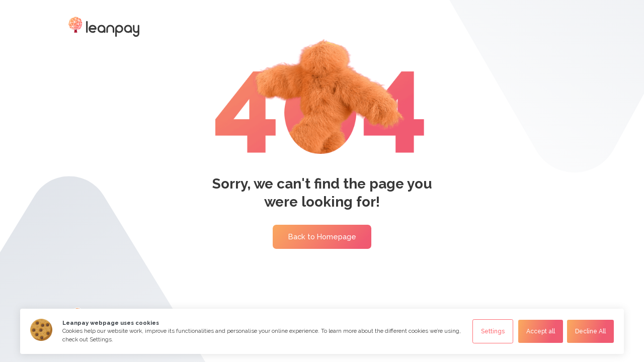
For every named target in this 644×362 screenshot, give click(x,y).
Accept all (541, 331)
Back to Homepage (322, 237)
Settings (493, 331)
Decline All (590, 331)
